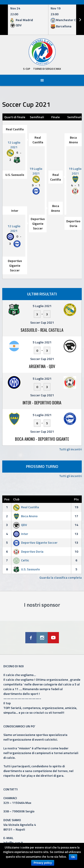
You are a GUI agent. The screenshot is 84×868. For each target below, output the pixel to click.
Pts (76, 499)
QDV (20, 525)
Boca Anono (73, 140)
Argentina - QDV (42, 366)
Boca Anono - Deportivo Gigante (42, 439)
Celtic (21, 560)
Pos (7, 499)
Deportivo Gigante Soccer (38, 224)
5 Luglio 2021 (42, 306)
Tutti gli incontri (70, 449)
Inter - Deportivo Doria (42, 403)
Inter (15, 210)
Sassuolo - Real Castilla (42, 330)
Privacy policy (43, 863)
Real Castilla (15, 129)
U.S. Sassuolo (15, 175)
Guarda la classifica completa (61, 577)
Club (16, 499)
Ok (73, 857)
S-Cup (27, 69)
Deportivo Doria (73, 223)
